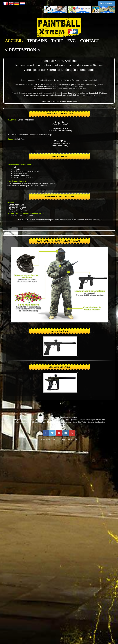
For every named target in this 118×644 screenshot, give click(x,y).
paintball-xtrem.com (49, 420)
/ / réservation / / (22, 50)
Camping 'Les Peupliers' (96, 422)
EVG (71, 41)
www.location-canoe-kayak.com (20, 186)
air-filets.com (34, 422)
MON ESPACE (107, 3)
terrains (37, 41)
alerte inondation (59, 424)
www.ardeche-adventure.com (52, 417)
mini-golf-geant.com (21, 420)
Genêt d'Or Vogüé (79, 422)
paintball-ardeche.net (21, 422)
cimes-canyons (66, 422)
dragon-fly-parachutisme (50, 422)
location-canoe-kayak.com (68, 420)
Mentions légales (70, 417)
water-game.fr (35, 420)
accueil (14, 41)
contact (90, 41)
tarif (57, 41)
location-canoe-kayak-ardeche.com (92, 420)
